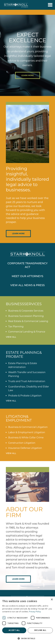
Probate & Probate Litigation (25, 396)
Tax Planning (16, 327)
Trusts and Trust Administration (27, 381)
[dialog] (27, 620)
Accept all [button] (14, 630)
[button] (27, 639)
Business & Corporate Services (26, 311)
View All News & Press (27, 285)
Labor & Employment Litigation (27, 432)
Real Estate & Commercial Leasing (28, 321)
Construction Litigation (22, 443)
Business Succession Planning (26, 316)
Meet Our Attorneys (27, 276)
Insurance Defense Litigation (25, 448)
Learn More (27, 75)
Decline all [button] (40, 630)
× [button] (52, 600)
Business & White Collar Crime (26, 438)
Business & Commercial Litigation (28, 427)
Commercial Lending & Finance (27, 332)
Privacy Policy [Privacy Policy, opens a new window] (35, 612)
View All (11, 337)
